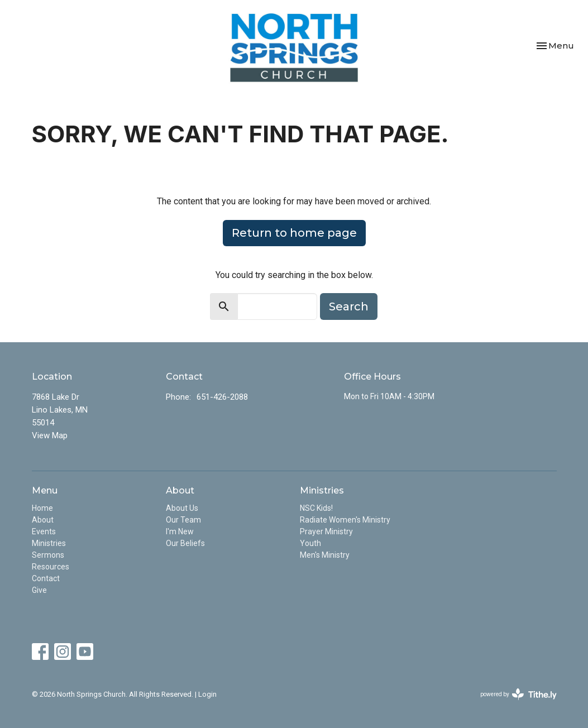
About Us (182, 508)
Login (207, 694)
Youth (310, 543)
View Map (50, 435)
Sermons (48, 555)
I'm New (180, 531)
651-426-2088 (222, 397)
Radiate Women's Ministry (345, 520)
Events (44, 531)
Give (39, 590)
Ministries (49, 543)
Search (349, 306)
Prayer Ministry (326, 531)
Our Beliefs (185, 543)
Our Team (183, 520)
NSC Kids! (316, 508)
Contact (46, 578)
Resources (51, 567)
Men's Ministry (325, 555)
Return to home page (294, 233)
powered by (518, 694)
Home (42, 508)
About (43, 520)
